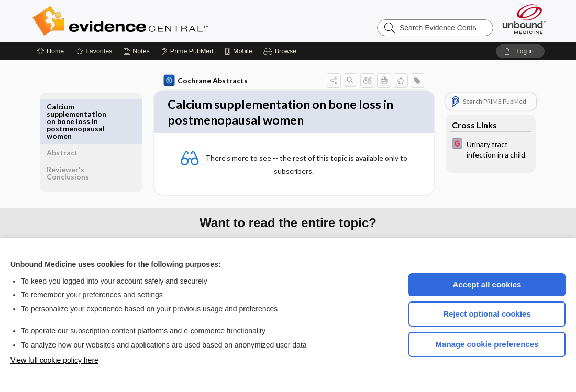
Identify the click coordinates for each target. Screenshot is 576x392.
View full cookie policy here (54, 360)
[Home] (51, 51)
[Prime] (187, 51)
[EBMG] (489, 149)
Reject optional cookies (487, 314)
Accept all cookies (487, 284)
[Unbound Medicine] (524, 19)
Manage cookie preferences (487, 344)
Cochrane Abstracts (204, 81)
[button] (281, 51)
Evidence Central (162, 21)
